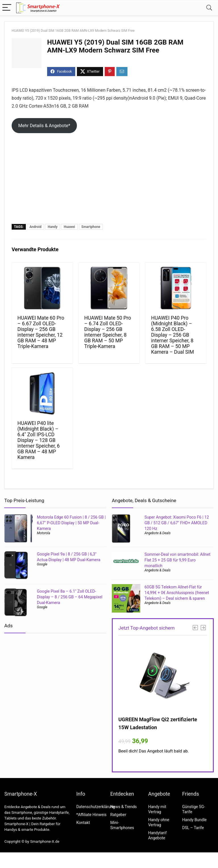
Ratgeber (118, 815)
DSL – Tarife (193, 828)
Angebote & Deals (158, 533)
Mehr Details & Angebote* (44, 126)
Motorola (44, 533)
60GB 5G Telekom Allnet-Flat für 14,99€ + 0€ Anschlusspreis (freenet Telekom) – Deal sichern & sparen (177, 593)
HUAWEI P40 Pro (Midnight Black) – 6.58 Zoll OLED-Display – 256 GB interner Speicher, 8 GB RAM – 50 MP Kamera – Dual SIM (172, 335)
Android (35, 227)
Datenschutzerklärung (96, 807)
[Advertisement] (109, 181)
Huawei (69, 227)
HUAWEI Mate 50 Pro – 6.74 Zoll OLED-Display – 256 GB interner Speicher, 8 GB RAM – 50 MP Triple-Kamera (108, 332)
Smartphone (91, 227)
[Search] (209, 8)
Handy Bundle (194, 820)
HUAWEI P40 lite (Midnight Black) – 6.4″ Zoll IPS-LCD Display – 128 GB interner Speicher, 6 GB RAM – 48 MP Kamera (38, 440)
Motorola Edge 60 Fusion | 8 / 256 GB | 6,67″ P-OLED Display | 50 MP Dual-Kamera (71, 523)
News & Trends (124, 807)
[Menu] (7, 8)
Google (42, 564)
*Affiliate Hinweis (92, 815)
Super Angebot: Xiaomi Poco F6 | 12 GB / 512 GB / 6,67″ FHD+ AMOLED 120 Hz (177, 523)
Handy (53, 227)
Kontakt (83, 823)
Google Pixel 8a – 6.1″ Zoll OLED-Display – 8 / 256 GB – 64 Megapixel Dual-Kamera (70, 597)
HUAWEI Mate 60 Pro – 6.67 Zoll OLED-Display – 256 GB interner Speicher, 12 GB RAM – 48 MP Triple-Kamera (41, 332)
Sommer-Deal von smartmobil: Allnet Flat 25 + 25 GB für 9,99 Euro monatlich (177, 560)
